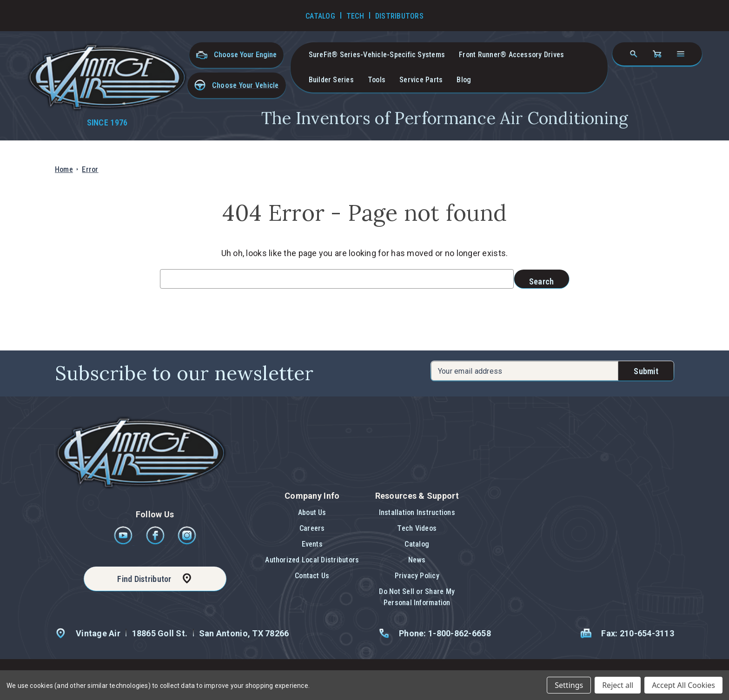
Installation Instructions (417, 512)
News (417, 560)
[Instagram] (187, 542)
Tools (377, 80)
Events (312, 544)
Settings (569, 685)
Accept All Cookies (683, 685)
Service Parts (421, 80)
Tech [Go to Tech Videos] (355, 16)
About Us (312, 512)
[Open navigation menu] (681, 54)
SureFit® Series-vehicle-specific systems (377, 55)
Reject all (618, 685)
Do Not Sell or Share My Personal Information (417, 597)
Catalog (417, 544)
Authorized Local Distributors (312, 560)
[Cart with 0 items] (657, 54)
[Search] (634, 54)
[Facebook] (156, 542)
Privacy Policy (417, 576)
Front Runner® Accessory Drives (511, 55)
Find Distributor (144, 579)
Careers (312, 528)
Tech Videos (417, 528)
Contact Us (312, 576)
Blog (464, 80)
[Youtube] (124, 542)
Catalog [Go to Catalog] (320, 16)
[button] (237, 85)
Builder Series (331, 80)
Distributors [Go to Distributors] (399, 16)
